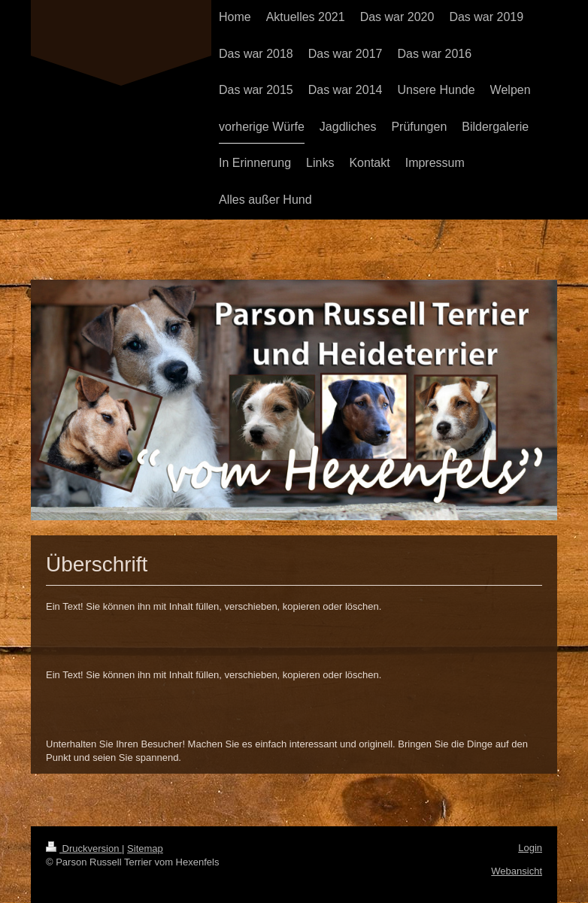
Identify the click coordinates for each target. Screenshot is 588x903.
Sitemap (145, 848)
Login (530, 848)
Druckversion (84, 848)
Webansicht (517, 871)
